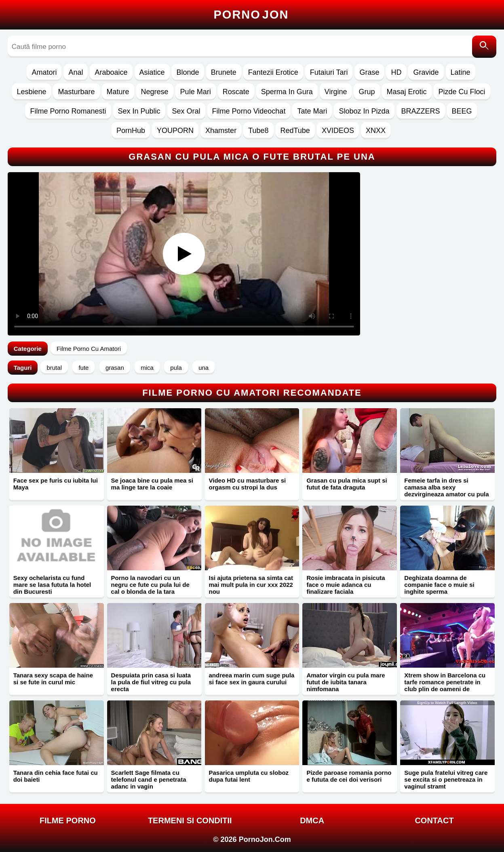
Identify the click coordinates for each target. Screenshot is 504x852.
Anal (76, 72)
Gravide (426, 72)
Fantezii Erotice (273, 72)
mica (147, 368)
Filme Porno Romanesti (68, 111)
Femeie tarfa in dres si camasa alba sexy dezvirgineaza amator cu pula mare (446, 491)
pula (176, 368)
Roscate (236, 92)
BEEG (462, 111)
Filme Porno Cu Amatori (89, 349)
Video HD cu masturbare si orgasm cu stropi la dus (248, 484)
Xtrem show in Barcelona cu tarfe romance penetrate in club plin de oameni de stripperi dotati (445, 685)
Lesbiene (31, 92)
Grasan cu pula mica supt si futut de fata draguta (347, 484)
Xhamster (221, 131)
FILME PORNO (68, 820)
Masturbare (76, 92)
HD (396, 72)
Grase (369, 72)
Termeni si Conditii (190, 820)
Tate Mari (312, 111)
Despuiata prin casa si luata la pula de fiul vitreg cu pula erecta (151, 682)
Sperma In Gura (287, 92)
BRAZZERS (421, 111)
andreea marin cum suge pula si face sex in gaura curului (252, 679)
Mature (118, 92)
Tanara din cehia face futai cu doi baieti (56, 776)
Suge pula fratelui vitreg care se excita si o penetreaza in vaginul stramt (446, 779)
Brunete (224, 72)
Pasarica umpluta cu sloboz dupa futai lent (249, 776)
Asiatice (152, 72)
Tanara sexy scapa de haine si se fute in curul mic (53, 679)
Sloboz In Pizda (364, 111)
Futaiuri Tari (329, 72)
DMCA (312, 820)
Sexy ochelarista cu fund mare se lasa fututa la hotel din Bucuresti (52, 585)
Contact (434, 820)
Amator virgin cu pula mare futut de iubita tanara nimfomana (346, 682)
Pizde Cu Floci (462, 92)
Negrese (155, 92)
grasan (115, 368)
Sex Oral (186, 111)
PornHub (131, 131)
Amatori (44, 72)
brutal (54, 368)
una (203, 368)
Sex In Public (139, 111)
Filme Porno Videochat (249, 111)
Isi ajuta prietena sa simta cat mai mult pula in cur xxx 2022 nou (251, 585)
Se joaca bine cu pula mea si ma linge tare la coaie (152, 484)
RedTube (295, 131)
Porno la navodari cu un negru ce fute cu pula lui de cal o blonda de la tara (150, 585)
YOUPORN (175, 131)
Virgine (336, 92)
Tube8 (258, 131)
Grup (367, 92)
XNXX (376, 131)
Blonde (188, 72)
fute (83, 368)
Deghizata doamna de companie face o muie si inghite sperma (439, 585)
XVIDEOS (338, 131)
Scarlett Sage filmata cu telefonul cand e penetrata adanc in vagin (149, 779)
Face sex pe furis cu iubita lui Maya (56, 484)
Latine (461, 72)
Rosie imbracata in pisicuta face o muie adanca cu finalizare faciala (346, 585)
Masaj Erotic (407, 92)
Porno (251, 15)
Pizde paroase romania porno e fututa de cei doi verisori (349, 776)
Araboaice (111, 72)
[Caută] (484, 47)
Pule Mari (196, 92)
